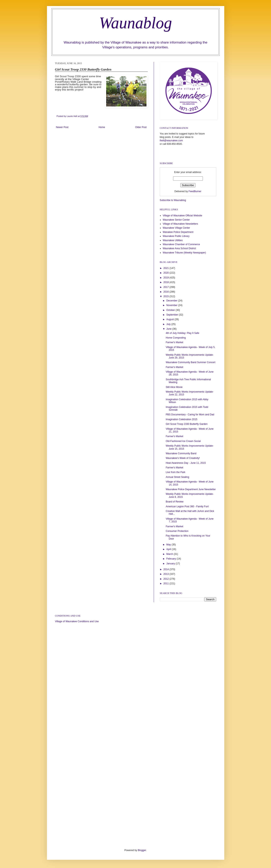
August (170, 319)
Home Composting (176, 338)
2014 (166, 569)
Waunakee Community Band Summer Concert (190, 362)
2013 (166, 574)
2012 (166, 579)
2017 (166, 287)
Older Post (141, 127)
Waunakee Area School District (179, 248)
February (171, 559)
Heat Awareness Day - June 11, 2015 (186, 463)
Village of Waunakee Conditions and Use (77, 621)
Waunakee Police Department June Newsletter (191, 489)
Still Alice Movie (174, 387)
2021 (166, 268)
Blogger (142, 850)
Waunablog (136, 23)
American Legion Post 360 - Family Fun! (187, 506)
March (170, 554)
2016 (166, 292)
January (171, 564)
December (172, 301)
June (169, 329)
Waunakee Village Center (176, 228)
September (172, 315)
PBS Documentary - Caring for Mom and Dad (190, 415)
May (169, 545)
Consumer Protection (177, 531)
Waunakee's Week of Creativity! (183, 458)
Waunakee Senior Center (176, 220)
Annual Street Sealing (177, 477)
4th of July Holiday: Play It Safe (182, 333)
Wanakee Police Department (178, 232)
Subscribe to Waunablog (173, 200)
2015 (166, 296)
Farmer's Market (174, 342)
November (172, 305)
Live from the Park (175, 472)
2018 (166, 282)
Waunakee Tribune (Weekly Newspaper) (184, 253)
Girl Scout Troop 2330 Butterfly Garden (186, 424)
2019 (166, 278)
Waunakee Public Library (176, 236)
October (171, 310)
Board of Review (174, 502)
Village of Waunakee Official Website (183, 216)
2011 (166, 584)
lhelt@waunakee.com (171, 141)
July (169, 324)
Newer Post (62, 127)
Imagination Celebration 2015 (181, 419)
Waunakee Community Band (181, 453)
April (169, 549)
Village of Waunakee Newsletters (180, 224)
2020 (166, 273)
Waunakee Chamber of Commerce (181, 244)
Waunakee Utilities (173, 240)
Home (102, 127)
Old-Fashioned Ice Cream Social (183, 441)
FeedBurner (195, 191)
